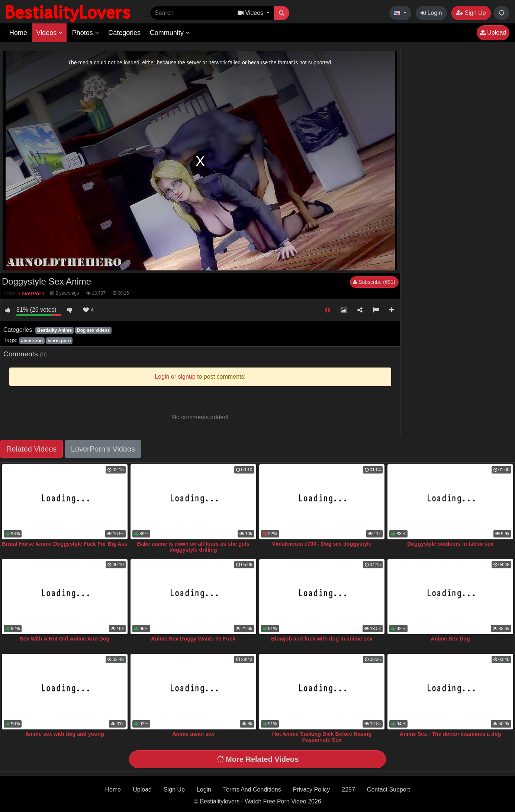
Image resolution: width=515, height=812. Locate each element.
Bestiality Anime (54, 330)
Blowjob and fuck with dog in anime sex (322, 639)
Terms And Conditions (252, 789)
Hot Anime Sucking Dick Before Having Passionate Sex (322, 737)
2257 (348, 789)
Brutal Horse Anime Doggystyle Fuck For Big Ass (65, 544)
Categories (124, 33)
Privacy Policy (312, 789)
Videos (49, 33)
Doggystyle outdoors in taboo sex (450, 544)
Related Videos (31, 449)
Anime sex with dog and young (65, 734)
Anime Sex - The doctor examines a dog (450, 734)
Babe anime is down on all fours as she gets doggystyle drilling (193, 547)
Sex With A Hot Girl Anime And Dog (65, 639)
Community (170, 33)
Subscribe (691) (374, 282)
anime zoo (32, 341)
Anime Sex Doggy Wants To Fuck (193, 639)
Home (18, 33)
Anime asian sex (193, 734)
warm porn (59, 341)
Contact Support (389, 789)
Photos (86, 33)
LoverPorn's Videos (103, 449)
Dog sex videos (93, 330)
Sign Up (471, 13)
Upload (493, 33)
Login (431, 13)
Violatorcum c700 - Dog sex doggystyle (322, 544)
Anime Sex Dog (450, 639)
